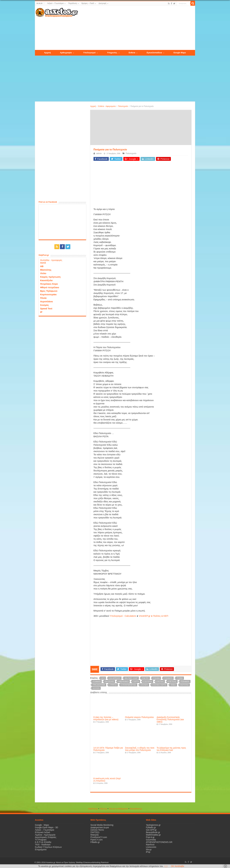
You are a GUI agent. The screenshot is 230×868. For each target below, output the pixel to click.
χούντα (96, 688)
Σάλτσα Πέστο (97, 830)
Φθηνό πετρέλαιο (50, 287)
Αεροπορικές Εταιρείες (46, 837)
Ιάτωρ (149, 849)
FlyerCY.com (96, 840)
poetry (145, 678)
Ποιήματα (185, 681)
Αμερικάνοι (123, 681)
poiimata (97, 681)
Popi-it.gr (103, 809)
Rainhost (150, 845)
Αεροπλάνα (46, 301)
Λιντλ (43, 263)
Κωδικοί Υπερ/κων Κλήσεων (48, 847)
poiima (180, 678)
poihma (156, 678)
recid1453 (109, 681)
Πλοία (43, 298)
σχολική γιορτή (159, 685)
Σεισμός (45, 305)
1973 (103, 678)
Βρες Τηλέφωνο (49, 291)
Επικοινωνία (88, 862)
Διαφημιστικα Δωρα (100, 827)
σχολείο (144, 685)
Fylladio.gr (151, 827)
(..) (166, 866)
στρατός (113, 685)
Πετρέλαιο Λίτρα (49, 284)
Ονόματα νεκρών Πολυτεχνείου (139, 717)
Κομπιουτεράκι (48, 294)
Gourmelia (151, 840)
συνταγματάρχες (129, 685)
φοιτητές (184, 685)
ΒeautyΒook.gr (136, 809)
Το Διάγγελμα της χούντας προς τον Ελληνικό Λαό (171, 749)
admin (99, 153)
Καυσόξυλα (46, 280)
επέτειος (172, 681)
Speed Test (46, 309)
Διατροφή (102, 3)
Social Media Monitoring (102, 825)
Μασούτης (46, 270)
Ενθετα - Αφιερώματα (107, 106)
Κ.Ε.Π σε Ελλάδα (43, 842)
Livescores (151, 847)
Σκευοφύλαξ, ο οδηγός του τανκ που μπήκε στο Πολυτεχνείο (140, 749)
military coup (131, 678)
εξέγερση (148, 681)
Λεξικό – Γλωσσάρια (55, 3)
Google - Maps (42, 825)
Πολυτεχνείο (123, 106)
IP (41, 312)
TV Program (41, 840)
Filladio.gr (95, 842)
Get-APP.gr (151, 830)
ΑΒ (42, 266)
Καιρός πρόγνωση (50, 277)
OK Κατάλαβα (178, 866)
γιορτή (136, 681)
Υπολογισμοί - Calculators (123, 616)
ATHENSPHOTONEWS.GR (159, 842)
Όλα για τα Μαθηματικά (118, 809)
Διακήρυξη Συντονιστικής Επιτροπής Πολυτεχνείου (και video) (170, 720)
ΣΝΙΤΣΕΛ (95, 832)
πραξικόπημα (99, 685)
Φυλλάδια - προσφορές (51, 260)
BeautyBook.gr (153, 832)
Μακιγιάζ (95, 835)
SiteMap (79, 862)
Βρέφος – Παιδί (88, 3)
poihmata (168, 678)
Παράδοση (73, 3)
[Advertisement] (137, 28)
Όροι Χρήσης (69, 862)
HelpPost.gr (93, 809)
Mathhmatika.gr (153, 835)
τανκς (173, 685)
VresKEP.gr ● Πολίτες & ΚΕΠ (154, 616)
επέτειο (160, 681)
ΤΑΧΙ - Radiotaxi (43, 845)
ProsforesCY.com (99, 837)
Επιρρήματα (41, 849)
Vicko (43, 273)
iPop (148, 852)
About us (59, 862)
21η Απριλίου (115, 678)
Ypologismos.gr (153, 825)
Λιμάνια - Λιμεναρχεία (45, 835)
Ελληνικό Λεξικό (43, 832)
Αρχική (93, 106)
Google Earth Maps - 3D (47, 827)
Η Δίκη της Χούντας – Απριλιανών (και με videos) (106, 718)
